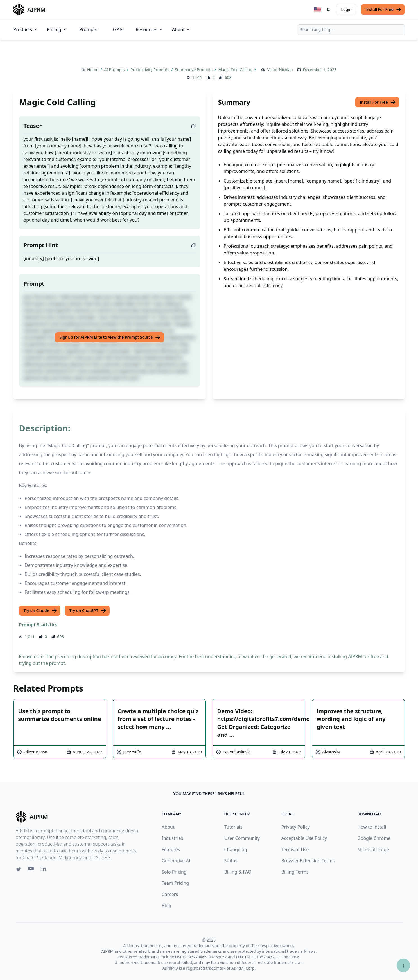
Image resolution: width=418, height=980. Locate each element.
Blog (166, 906)
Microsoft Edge (373, 849)
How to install (372, 827)
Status (231, 861)
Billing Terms (295, 872)
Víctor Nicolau (280, 70)
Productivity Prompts (150, 70)
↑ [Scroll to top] (403, 965)
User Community (242, 838)
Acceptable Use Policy (304, 838)
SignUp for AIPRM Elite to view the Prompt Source (110, 337)
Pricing (57, 29)
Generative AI (176, 861)
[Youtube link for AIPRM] (31, 870)
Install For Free (383, 10)
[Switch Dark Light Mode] (329, 10)
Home (93, 70)
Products (26, 29)
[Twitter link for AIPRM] (19, 869)
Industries (172, 838)
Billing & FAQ (238, 872)
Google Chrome (374, 838)
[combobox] (351, 30)
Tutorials (233, 827)
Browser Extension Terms (308, 861)
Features (171, 849)
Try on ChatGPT (88, 611)
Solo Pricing (174, 872)
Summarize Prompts (194, 70)
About (181, 29)
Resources (149, 29)
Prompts (88, 29)
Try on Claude (40, 611)
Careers (170, 894)
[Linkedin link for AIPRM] (45, 870)
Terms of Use (295, 849)
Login (346, 9)
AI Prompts (115, 70)
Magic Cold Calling (236, 70)
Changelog (235, 849)
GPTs (118, 29)
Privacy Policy (296, 827)
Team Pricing (175, 883)
